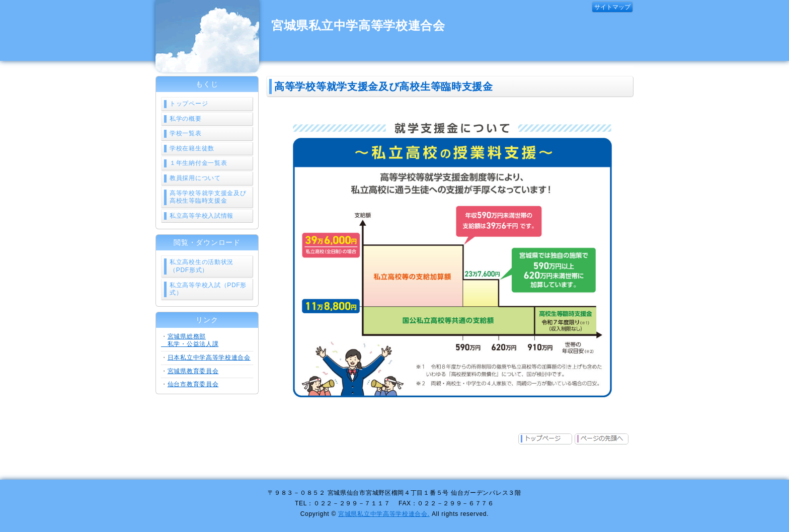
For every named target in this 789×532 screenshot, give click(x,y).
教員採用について (195, 178)
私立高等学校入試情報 (202, 216)
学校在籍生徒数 (192, 148)
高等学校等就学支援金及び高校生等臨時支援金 (208, 197)
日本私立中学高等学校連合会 (209, 358)
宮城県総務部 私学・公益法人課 (190, 340)
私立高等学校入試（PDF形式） (208, 289)
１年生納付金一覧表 (198, 163)
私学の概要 (186, 119)
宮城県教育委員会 (193, 371)
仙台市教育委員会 (193, 384)
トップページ (189, 104)
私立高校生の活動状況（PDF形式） (202, 266)
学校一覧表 (186, 133)
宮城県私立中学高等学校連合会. (384, 514)
